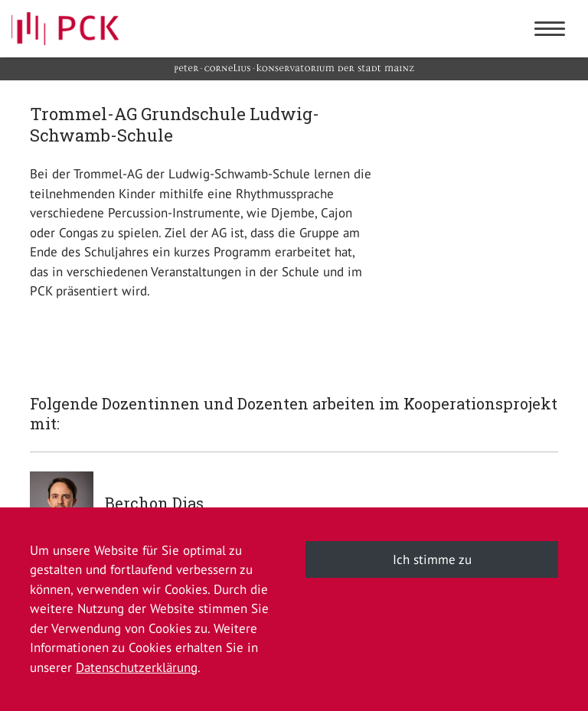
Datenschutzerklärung (137, 667)
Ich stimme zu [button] (432, 559)
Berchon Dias (154, 503)
